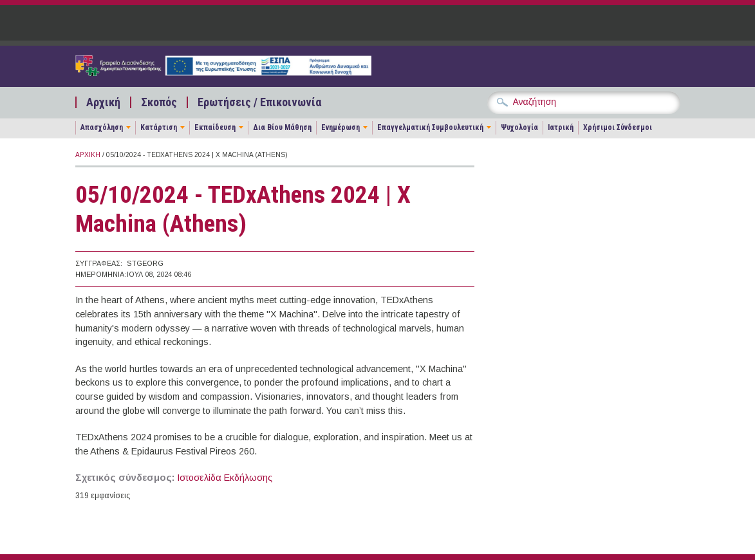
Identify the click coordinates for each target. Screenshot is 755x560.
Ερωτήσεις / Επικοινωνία (259, 102)
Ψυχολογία (519, 127)
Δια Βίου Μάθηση (282, 127)
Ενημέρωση (340, 127)
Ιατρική (561, 127)
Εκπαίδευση (215, 127)
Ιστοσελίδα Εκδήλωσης (225, 478)
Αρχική (103, 102)
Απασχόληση (102, 127)
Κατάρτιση (159, 127)
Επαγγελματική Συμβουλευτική (430, 127)
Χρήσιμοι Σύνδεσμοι (618, 127)
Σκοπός (159, 102)
